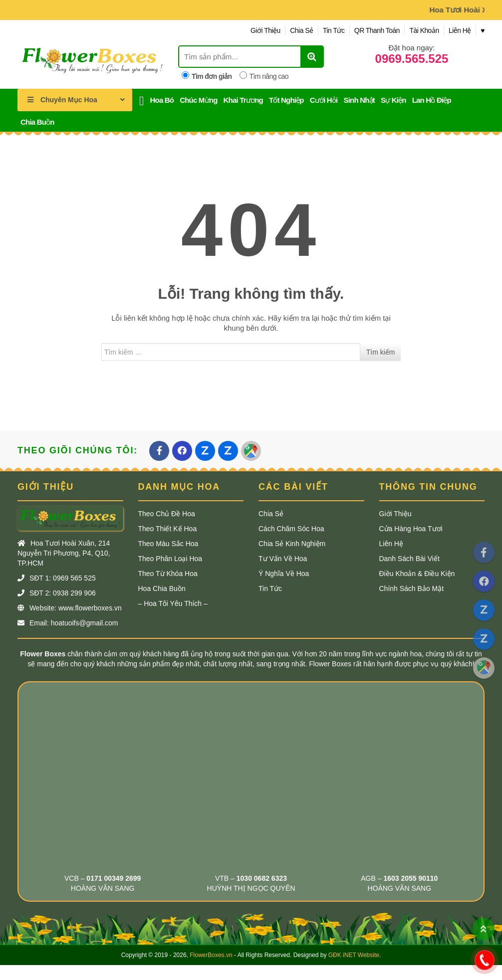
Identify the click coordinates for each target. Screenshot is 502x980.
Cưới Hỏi (324, 100)
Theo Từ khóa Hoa (168, 574)
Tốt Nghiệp (286, 100)
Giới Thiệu (257, 30)
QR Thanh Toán (373, 30)
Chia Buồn (37, 122)
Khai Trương (243, 100)
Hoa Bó (162, 100)
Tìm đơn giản (207, 76)
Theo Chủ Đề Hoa (167, 514)
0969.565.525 (412, 59)
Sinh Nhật (359, 100)
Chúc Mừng (198, 100)
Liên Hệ (459, 30)
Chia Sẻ (295, 30)
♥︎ (483, 30)
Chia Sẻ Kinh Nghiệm (292, 544)
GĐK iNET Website (354, 955)
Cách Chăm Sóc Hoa (291, 529)
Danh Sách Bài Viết (409, 559)
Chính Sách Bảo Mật (412, 588)
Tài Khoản (422, 30)
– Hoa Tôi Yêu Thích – (173, 603)
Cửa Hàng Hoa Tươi (411, 529)
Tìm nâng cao (264, 76)
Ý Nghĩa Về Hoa (284, 574)
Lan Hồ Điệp (432, 100)
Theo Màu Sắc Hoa (168, 544)
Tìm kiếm (381, 352)
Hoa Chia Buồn (162, 588)
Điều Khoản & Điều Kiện (417, 574)
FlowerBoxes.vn (211, 955)
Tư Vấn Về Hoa (283, 559)
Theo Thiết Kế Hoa (168, 529)
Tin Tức (328, 30)
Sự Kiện (393, 100)
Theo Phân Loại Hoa (170, 559)
